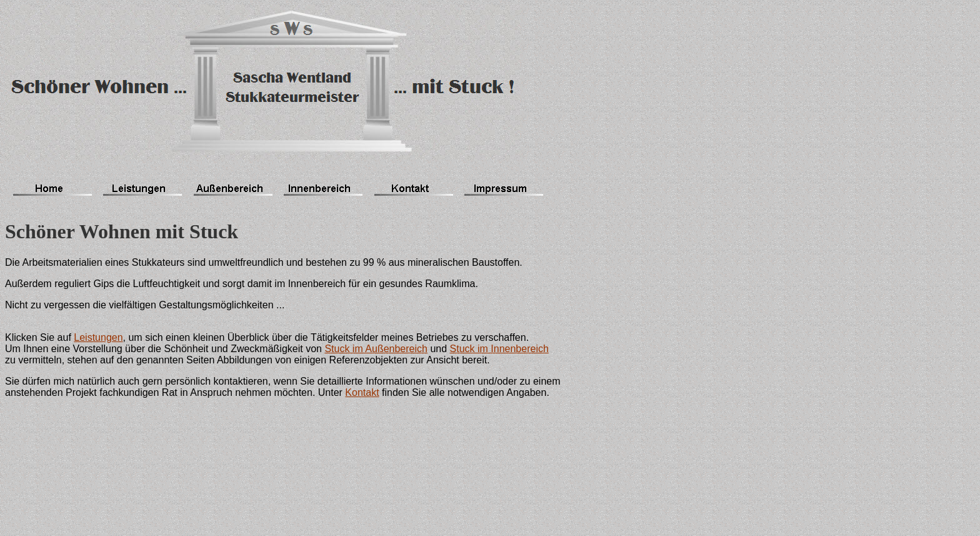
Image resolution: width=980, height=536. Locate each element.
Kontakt (362, 392)
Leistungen (98, 337)
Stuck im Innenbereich (499, 349)
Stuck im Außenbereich (376, 349)
